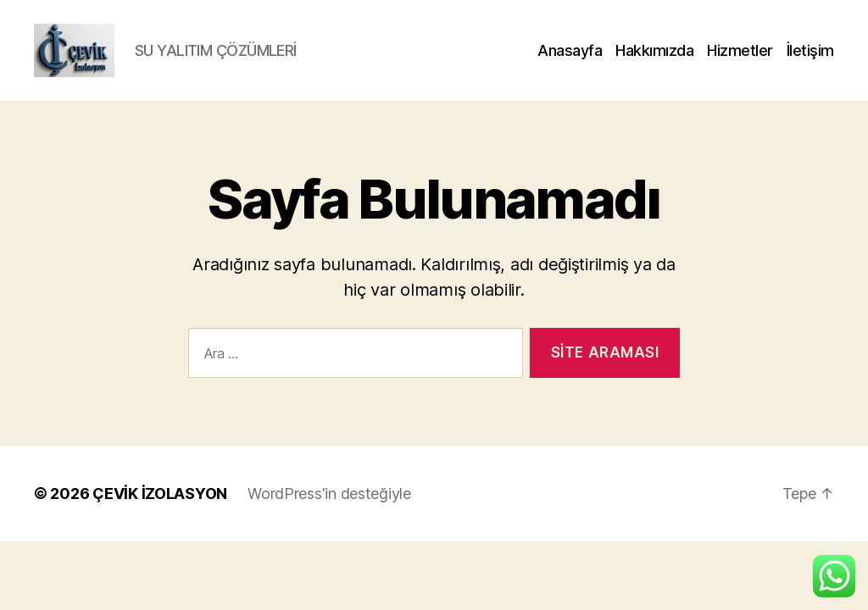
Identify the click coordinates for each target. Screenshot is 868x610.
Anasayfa (570, 61)
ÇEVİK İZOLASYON (160, 516)
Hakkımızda (654, 61)
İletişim (810, 61)
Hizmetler (740, 61)
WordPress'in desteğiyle (329, 516)
